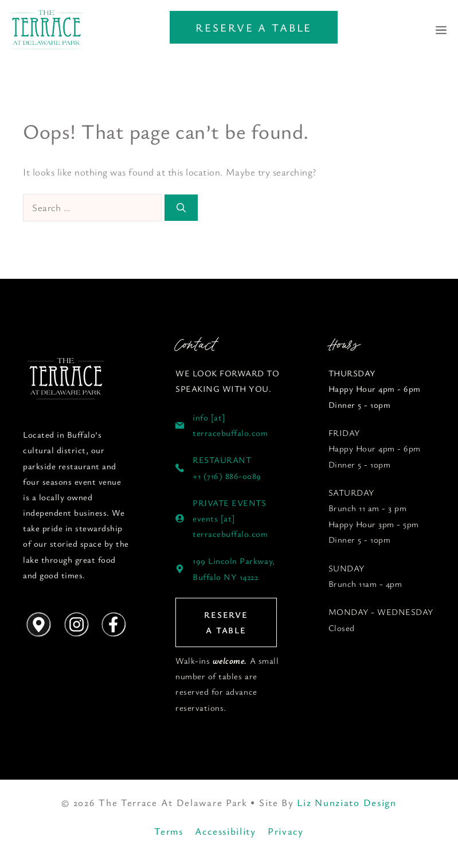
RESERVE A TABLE (254, 27)
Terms (169, 831)
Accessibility (226, 831)
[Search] (181, 208)
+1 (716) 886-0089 (227, 476)
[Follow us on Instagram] (76, 625)
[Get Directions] (39, 625)
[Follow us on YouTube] (66, 379)
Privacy (286, 831)
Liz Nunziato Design (347, 802)
